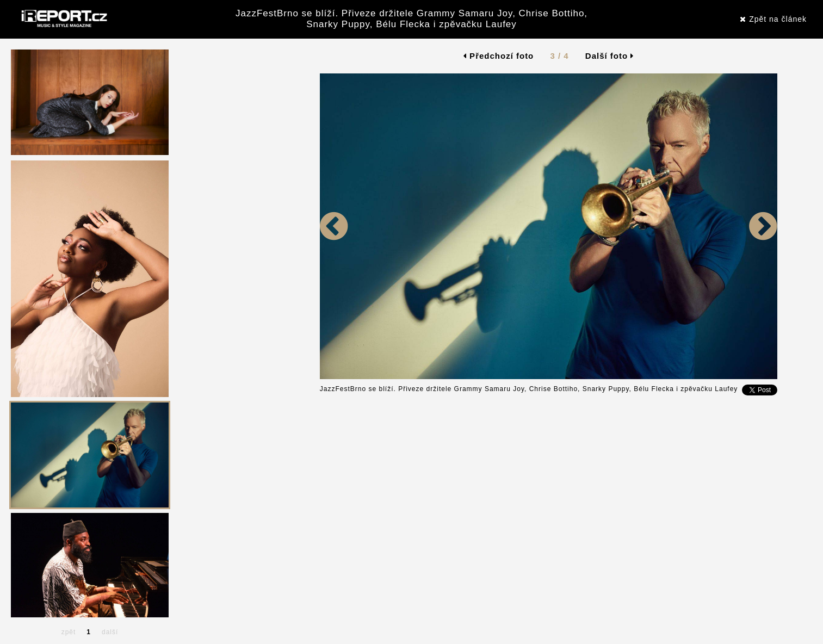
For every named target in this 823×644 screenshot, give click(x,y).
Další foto (610, 56)
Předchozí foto (499, 56)
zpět (69, 632)
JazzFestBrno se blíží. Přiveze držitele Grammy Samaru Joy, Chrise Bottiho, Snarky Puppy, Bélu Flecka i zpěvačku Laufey (411, 19)
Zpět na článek (773, 19)
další (110, 632)
